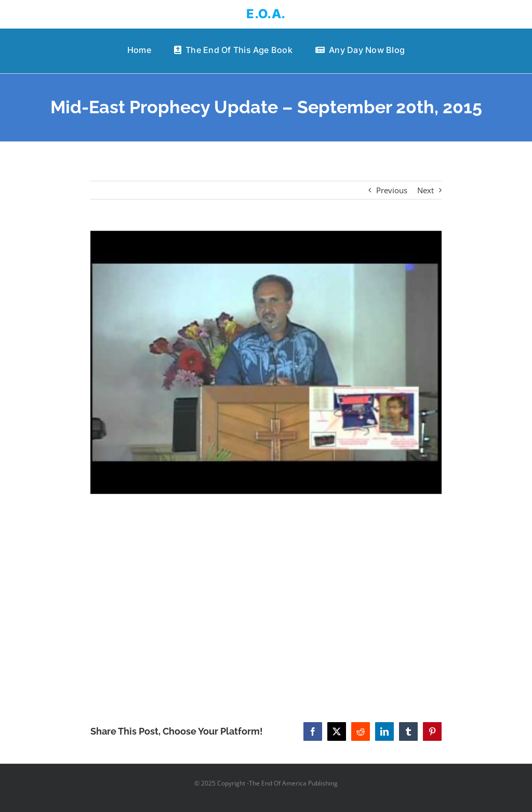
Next (425, 190)
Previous (392, 190)
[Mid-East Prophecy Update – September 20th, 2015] (266, 362)
